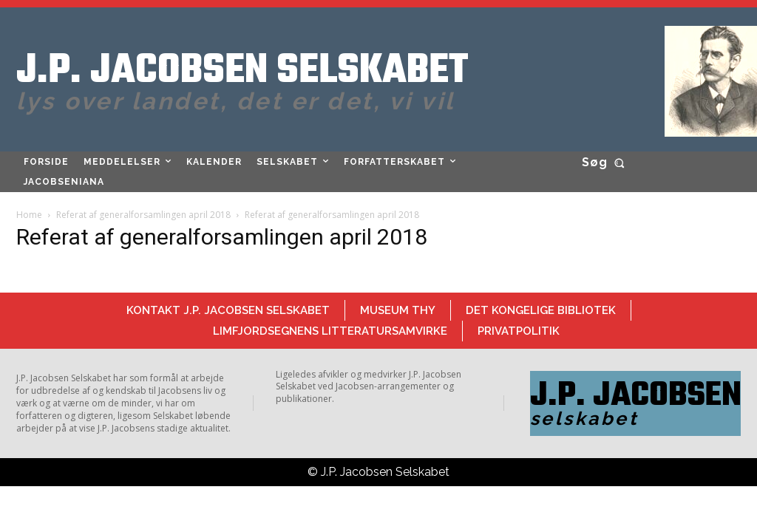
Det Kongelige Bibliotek (541, 310)
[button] (606, 163)
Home (29, 215)
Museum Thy (398, 310)
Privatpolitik (519, 331)
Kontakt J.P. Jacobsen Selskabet (228, 310)
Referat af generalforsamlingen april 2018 (143, 215)
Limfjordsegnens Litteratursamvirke (330, 331)
